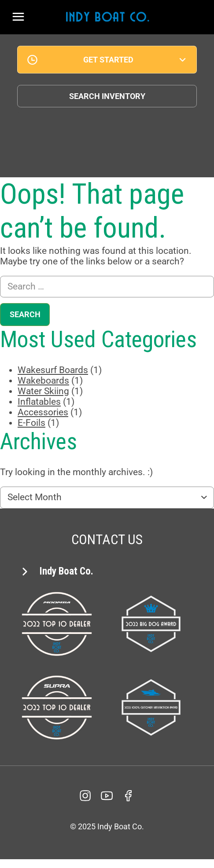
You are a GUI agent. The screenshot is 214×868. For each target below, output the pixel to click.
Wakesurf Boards (53, 370)
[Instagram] (85, 796)
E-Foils (31, 423)
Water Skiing (43, 391)
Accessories (43, 412)
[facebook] (129, 796)
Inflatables (39, 402)
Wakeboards (43, 381)
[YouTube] (107, 796)
